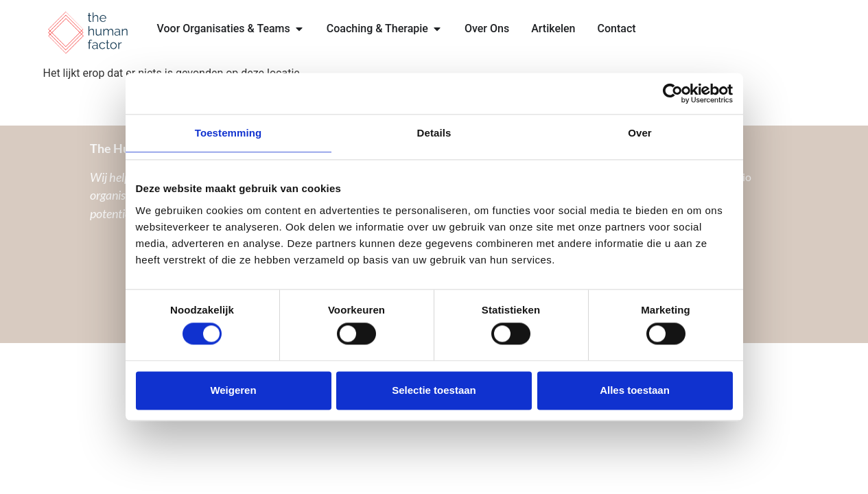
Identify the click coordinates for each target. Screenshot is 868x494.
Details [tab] (434, 133)
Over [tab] (640, 133)
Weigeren (233, 390)
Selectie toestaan (434, 390)
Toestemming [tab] (228, 133)
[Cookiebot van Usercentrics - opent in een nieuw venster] (673, 93)
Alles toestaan (635, 390)
